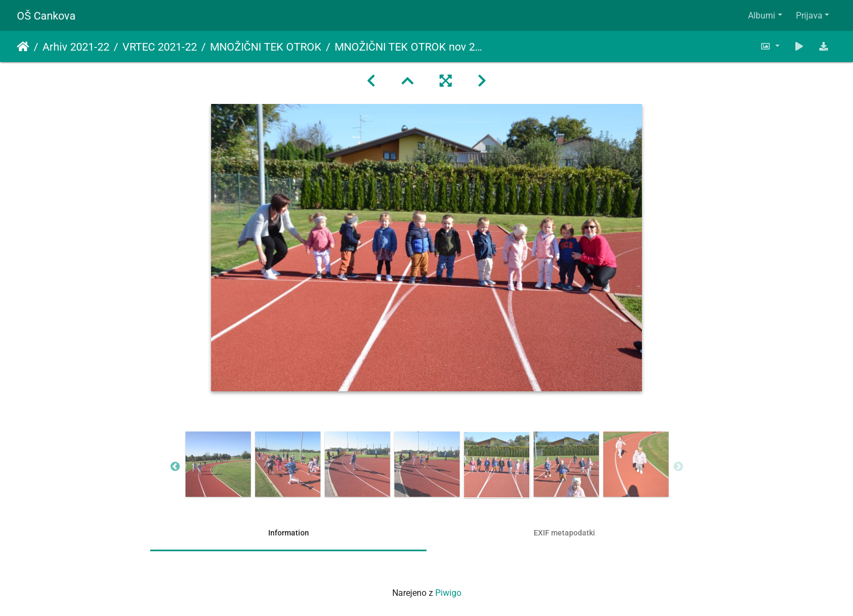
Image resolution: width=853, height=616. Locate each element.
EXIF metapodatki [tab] (564, 533)
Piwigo (448, 593)
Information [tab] (289, 533)
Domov (23, 47)
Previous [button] (175, 467)
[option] (218, 464)
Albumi (762, 16)
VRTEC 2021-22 (160, 47)
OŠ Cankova (46, 16)
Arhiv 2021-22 (76, 47)
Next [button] (678, 467)
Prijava (809, 16)
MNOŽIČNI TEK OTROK (266, 47)
